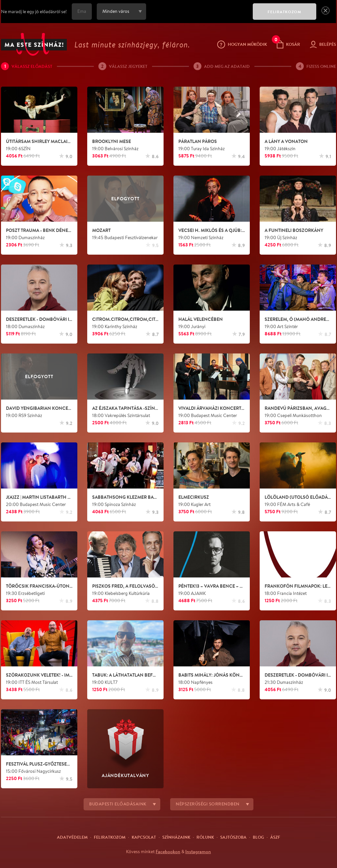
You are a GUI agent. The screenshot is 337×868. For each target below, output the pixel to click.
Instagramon (198, 852)
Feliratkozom (110, 837)
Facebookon (168, 852)
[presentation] (198, 16)
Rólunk (205, 837)
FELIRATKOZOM (285, 12)
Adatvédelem (72, 837)
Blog (258, 837)
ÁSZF (275, 837)
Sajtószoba (233, 837)
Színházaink (176, 837)
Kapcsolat (144, 837)
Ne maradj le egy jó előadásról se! (34, 12)
